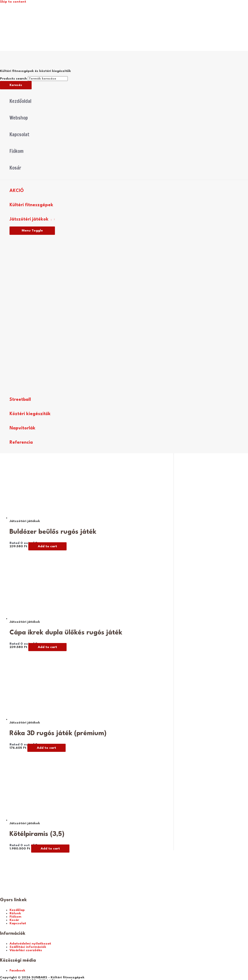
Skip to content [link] (13, 2)
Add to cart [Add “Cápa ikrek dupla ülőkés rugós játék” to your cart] (47, 647)
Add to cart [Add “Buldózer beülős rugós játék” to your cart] (47, 546)
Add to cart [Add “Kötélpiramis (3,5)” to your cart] (50, 849)
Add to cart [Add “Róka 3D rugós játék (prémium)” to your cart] (46, 748)
